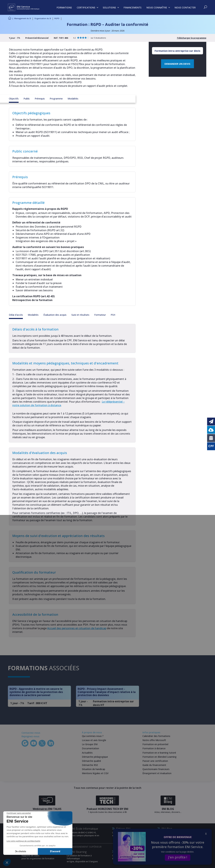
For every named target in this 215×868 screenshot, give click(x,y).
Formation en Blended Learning (159, 757)
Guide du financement (154, 765)
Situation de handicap (94, 769)
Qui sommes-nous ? (93, 736)
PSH (113, 315)
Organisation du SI (43, 18)
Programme (56, 99)
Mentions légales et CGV (95, 773)
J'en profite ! (178, 857)
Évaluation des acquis (55, 315)
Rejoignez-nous (30, 736)
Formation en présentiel (155, 744)
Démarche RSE (90, 765)
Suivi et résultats (80, 315)
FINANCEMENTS (133, 7)
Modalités (73, 99)
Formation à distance (154, 748)
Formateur (100, 315)
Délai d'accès (16, 315)
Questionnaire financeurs (156, 769)
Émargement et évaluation (157, 773)
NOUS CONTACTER (185, 7)
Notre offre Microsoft (154, 740)
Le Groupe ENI (90, 744)
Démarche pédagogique (95, 757)
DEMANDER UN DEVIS (177, 64)
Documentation (90, 748)
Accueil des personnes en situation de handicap (77, 628)
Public (27, 99)
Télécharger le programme (192, 38)
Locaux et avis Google (94, 740)
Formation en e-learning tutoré (159, 753)
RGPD (57, 18)
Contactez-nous (31, 733)
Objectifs (14, 99)
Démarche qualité (91, 761)
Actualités (87, 753)
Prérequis (40, 99)
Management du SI (23, 18)
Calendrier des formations (156, 736)
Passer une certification (155, 761)
